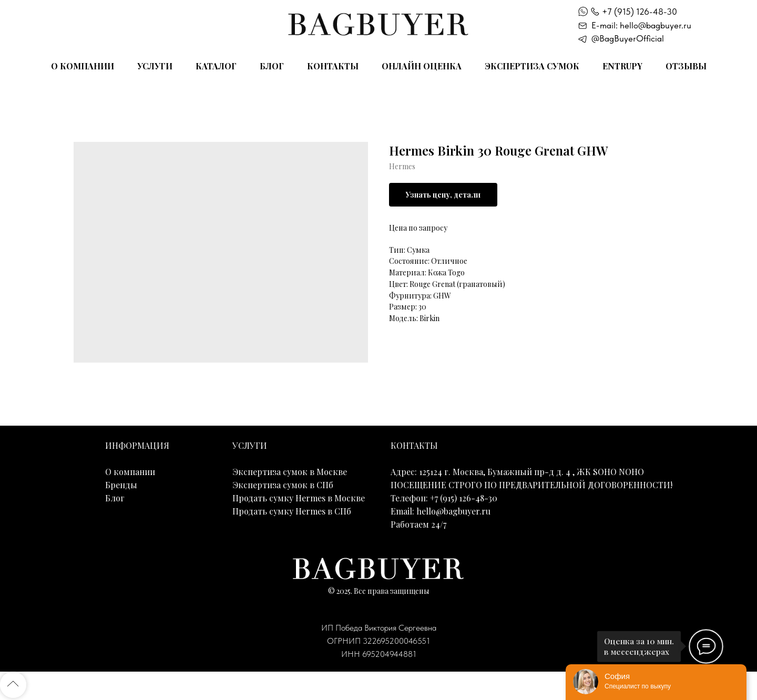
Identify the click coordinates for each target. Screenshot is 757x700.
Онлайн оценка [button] (422, 66)
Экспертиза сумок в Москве (290, 472)
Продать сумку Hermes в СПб (292, 511)
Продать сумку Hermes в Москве (299, 498)
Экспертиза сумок (532, 66)
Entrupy (622, 66)
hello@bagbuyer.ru (453, 511)
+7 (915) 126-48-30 (640, 12)
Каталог (216, 66)
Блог (272, 66)
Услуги (155, 66)
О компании (83, 66)
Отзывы (686, 66)
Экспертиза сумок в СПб (283, 485)
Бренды (121, 485)
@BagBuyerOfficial (628, 38)
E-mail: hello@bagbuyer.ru (641, 25)
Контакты (333, 66)
